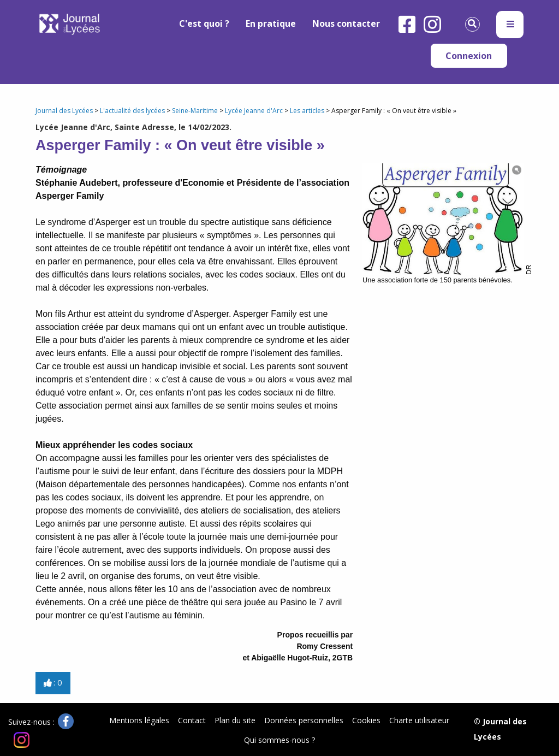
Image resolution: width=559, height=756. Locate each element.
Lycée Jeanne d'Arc (254, 111)
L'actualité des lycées (132, 111)
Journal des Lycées (64, 111)
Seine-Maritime (195, 111)
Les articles (307, 111)
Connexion (469, 56)
